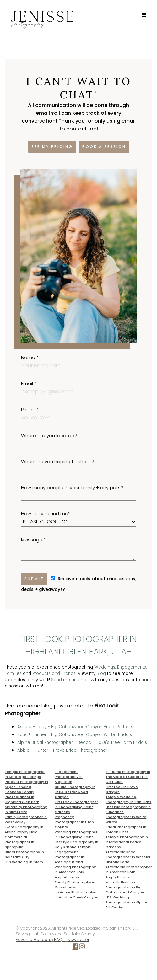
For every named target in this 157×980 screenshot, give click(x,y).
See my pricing (52, 147)
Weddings (105, 667)
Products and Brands (54, 673)
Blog (101, 673)
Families (13, 673)
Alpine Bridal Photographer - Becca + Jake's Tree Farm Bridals (82, 742)
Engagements (132, 667)
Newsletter (78, 940)
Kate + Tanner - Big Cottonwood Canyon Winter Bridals (75, 735)
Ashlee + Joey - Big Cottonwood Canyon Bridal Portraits (75, 727)
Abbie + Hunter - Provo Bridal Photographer (62, 750)
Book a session (104, 147)
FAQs (59, 940)
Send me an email (70, 680)
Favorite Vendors (33, 940)
